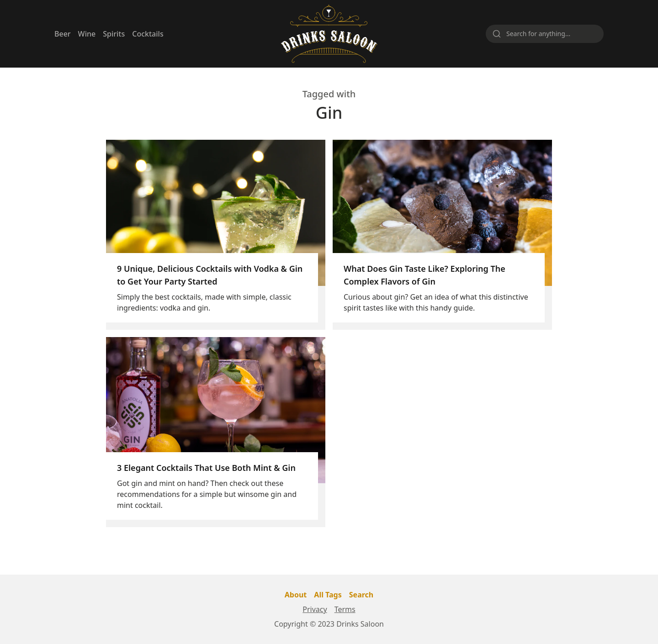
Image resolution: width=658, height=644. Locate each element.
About (296, 595)
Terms (345, 609)
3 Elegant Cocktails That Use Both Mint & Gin (206, 468)
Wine (87, 34)
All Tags (328, 595)
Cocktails (148, 34)
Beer (63, 34)
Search (361, 595)
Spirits (114, 34)
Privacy (315, 609)
